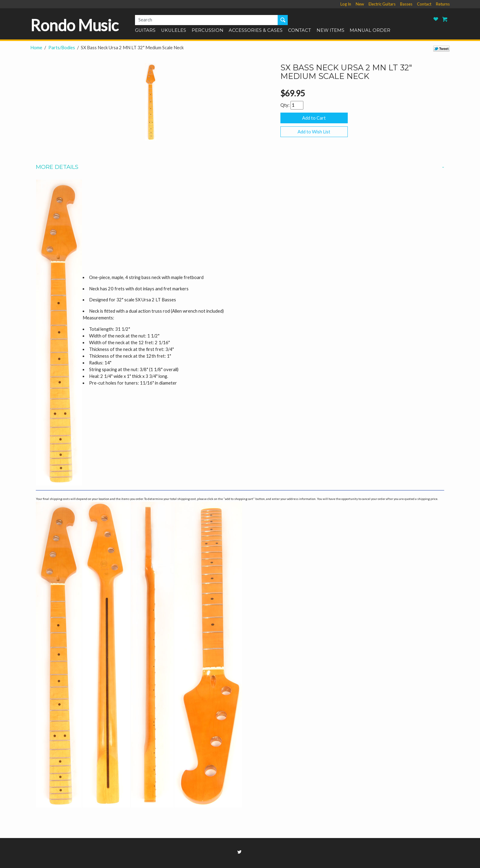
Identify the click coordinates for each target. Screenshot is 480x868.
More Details (240, 167)
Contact (424, 4)
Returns (443, 4)
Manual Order (370, 31)
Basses (406, 4)
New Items (330, 31)
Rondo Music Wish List (436, 19)
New (360, 4)
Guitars (145, 31)
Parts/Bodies (62, 48)
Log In (346, 4)
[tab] (240, 167)
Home (36, 48)
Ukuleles (174, 31)
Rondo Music (74, 25)
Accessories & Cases (256, 31)
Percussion (208, 31)
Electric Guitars (382, 4)
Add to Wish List (314, 132)
